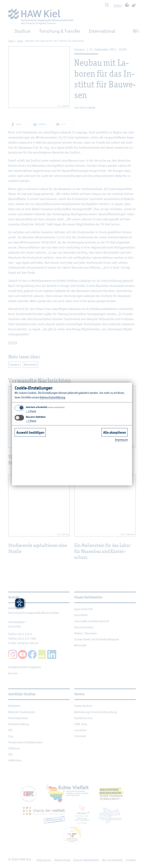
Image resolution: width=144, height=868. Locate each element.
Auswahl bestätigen (30, 432)
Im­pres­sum (121, 440)
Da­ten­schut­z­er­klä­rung (52, 397)
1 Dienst (31, 411)
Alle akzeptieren (115, 432)
